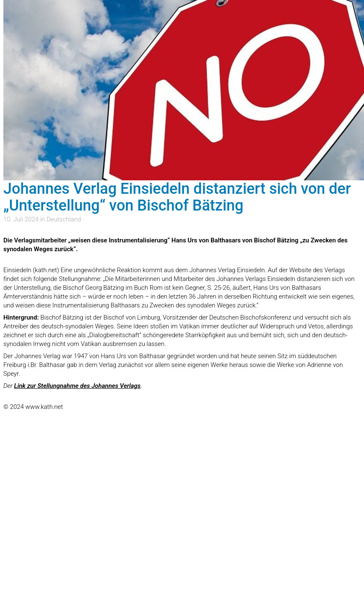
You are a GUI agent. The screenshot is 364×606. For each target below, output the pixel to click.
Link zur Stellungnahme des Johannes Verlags (78, 386)
